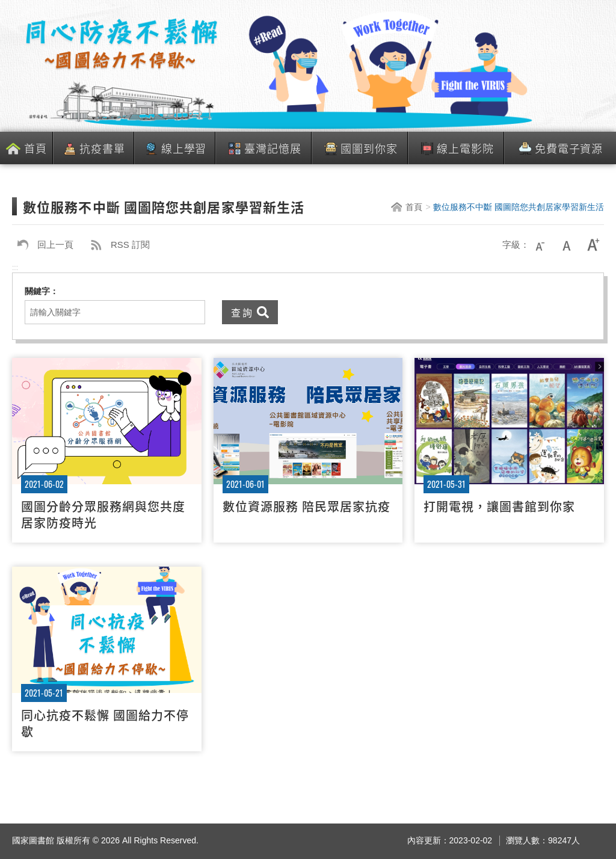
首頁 (35, 148)
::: (15, 268)
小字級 (540, 245)
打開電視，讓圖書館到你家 (499, 506)
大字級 (593, 245)
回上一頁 (43, 245)
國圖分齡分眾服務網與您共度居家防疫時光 (103, 514)
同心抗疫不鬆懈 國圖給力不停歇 (105, 723)
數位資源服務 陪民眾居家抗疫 (306, 506)
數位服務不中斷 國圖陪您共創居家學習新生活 (519, 207)
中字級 (567, 245)
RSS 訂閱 (118, 245)
